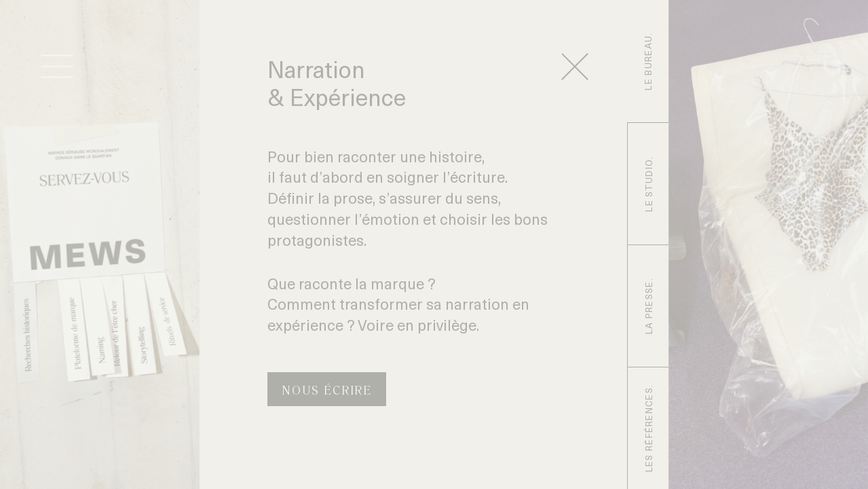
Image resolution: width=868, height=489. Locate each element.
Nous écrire (327, 391)
